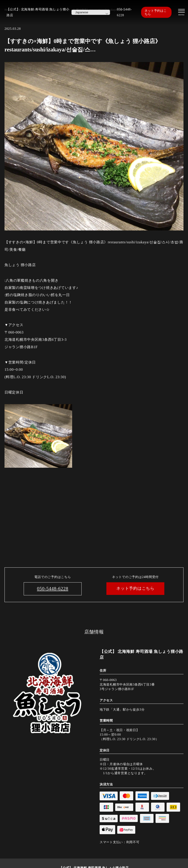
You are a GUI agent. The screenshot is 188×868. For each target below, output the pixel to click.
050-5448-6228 (124, 12)
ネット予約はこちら (156, 12)
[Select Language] (91, 12)
